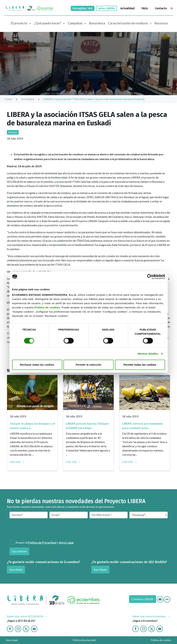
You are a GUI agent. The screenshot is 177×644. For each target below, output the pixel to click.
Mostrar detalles (148, 354)
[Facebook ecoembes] (136, 628)
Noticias (13, 132)
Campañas (78, 23)
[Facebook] (10, 628)
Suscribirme (19, 551)
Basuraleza (97, 23)
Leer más (15, 462)
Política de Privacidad (42, 542)
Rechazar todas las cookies (37, 365)
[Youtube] (160, 599)
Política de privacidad (84, 640)
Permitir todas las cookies (140, 365)
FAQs (145, 8)
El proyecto (22, 23)
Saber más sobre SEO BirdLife (25, 616)
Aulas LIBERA (107, 8)
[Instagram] (18, 628)
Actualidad (127, 8)
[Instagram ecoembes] (144, 628)
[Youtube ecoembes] (160, 628)
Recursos (161, 23)
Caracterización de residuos (131, 23)
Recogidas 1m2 (83, 8)
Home (11, 99)
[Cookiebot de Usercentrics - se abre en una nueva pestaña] (150, 277)
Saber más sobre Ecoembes (149, 616)
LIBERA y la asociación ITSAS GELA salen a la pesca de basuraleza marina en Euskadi (94, 99)
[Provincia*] (149, 515)
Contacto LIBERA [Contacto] (142, 599)
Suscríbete (16, 569)
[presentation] (28, 529)
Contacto (161, 8)
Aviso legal (12, 640)
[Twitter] (26, 628)
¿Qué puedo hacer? (50, 23)
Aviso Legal (66, 542)
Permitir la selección (89, 365)
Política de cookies (47, 307)
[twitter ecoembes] (152, 628)
